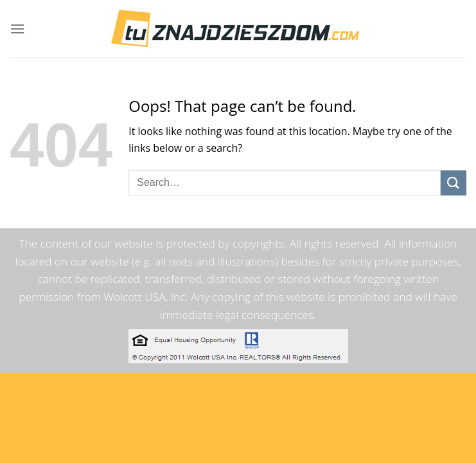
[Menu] (17, 29)
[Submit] (454, 183)
